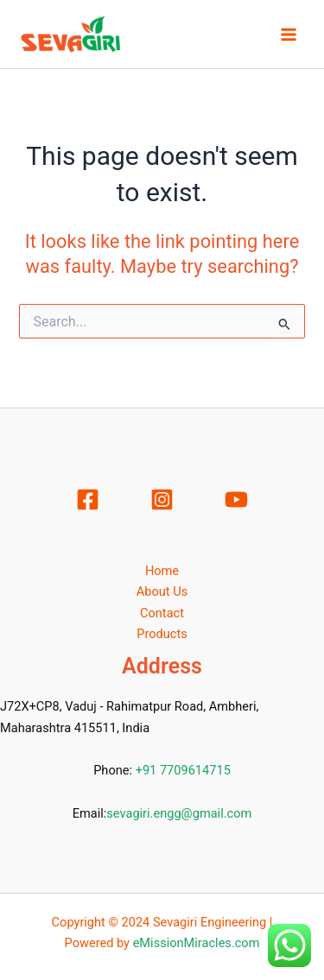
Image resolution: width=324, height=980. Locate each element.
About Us (162, 591)
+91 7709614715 (183, 770)
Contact (162, 613)
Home (162, 571)
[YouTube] (236, 499)
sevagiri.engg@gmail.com (179, 813)
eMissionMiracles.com (197, 943)
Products (162, 634)
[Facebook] (88, 499)
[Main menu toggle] (289, 35)
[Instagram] (162, 499)
